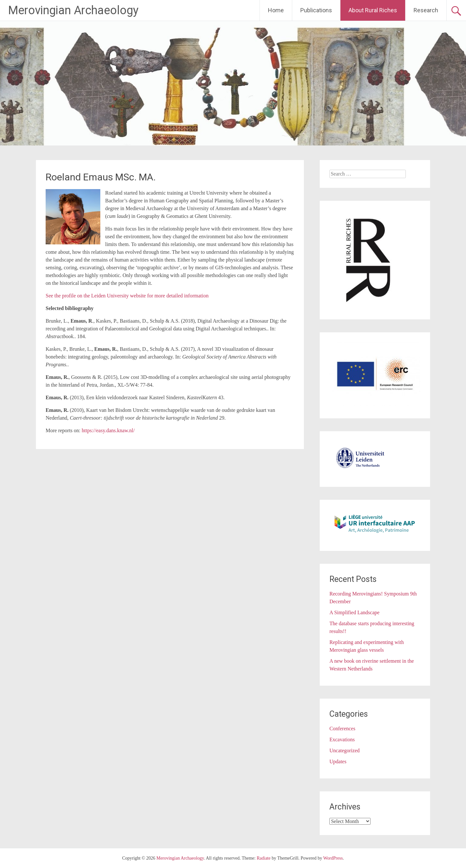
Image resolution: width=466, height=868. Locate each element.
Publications (316, 10)
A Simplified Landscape (355, 612)
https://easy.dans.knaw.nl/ (108, 430)
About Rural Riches (373, 10)
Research (426, 10)
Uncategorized (344, 750)
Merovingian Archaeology (73, 10)
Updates (338, 761)
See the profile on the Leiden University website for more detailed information (127, 296)
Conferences (342, 729)
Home (276, 10)
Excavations (342, 739)
